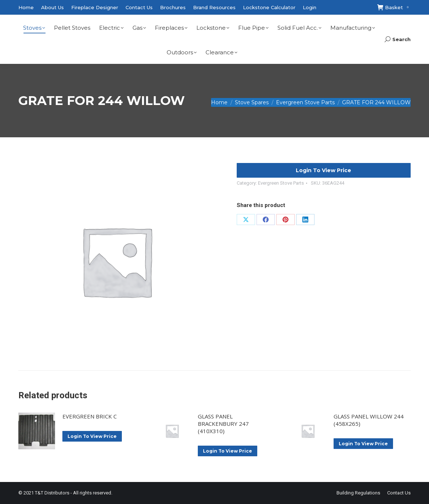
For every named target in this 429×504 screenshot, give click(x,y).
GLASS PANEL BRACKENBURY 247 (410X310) (223, 424)
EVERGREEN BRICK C (90, 416)
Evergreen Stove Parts (281, 183)
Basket (394, 8)
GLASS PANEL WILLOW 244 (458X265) (369, 420)
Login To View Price (323, 170)
